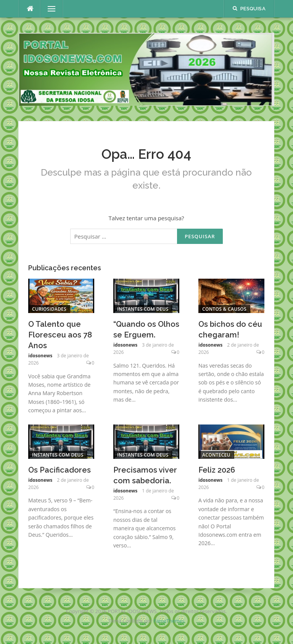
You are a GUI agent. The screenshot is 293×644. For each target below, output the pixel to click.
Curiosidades (49, 309)
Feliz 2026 (217, 470)
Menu (48, 9)
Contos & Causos (224, 309)
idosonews (40, 356)
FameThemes (169, 621)
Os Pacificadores (60, 470)
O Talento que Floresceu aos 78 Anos (60, 335)
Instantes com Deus (143, 309)
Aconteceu (216, 455)
